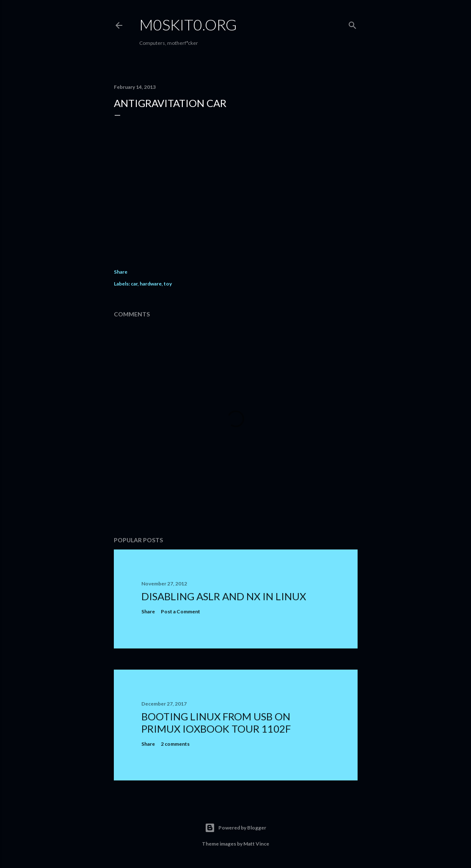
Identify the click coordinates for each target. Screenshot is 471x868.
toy (168, 284)
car (134, 284)
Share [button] (121, 272)
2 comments (175, 744)
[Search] (353, 23)
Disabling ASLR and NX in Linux (224, 596)
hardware (151, 284)
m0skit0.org (188, 25)
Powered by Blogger (235, 828)
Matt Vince (256, 844)
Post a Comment (180, 611)
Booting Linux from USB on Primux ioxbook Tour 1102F (216, 722)
